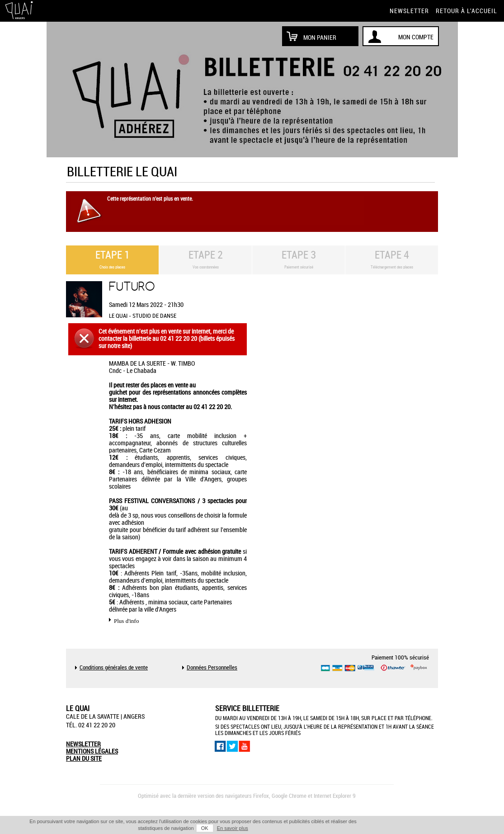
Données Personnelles (212, 667)
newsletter (409, 11)
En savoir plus (233, 828)
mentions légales (92, 751)
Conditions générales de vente (114, 667)
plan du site (84, 759)
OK (205, 828)
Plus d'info (126, 621)
